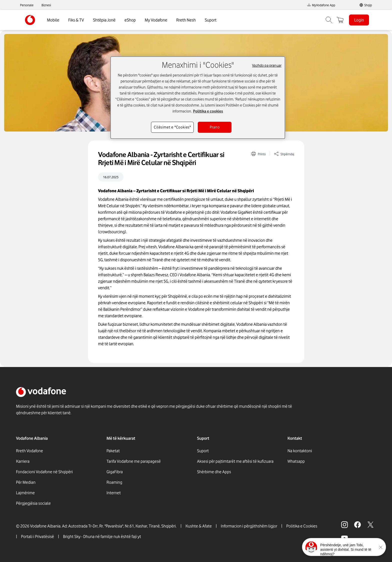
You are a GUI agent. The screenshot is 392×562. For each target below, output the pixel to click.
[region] (198, 98)
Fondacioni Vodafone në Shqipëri (44, 472)
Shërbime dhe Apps (214, 472)
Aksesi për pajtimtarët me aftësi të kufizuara (235, 461)
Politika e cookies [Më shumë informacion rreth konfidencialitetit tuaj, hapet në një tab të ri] (208, 111)
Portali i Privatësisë (37, 536)
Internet (114, 493)
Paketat (113, 451)
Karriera (23, 461)
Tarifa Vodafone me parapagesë (134, 461)
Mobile (53, 20)
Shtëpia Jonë (104, 20)
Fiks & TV (76, 20)
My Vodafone (156, 20)
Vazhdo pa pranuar (267, 65)
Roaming (114, 482)
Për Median (26, 482)
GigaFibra (115, 472)
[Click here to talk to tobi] (311, 547)
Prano (215, 127)
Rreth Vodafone (29, 451)
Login (359, 20)
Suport (211, 20)
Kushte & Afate (199, 526)
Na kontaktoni (300, 451)
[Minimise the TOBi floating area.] (381, 547)
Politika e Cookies (302, 526)
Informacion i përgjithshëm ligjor (249, 526)
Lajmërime (25, 493)
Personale (27, 5)
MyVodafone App (321, 5)
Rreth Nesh (186, 20)
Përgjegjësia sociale (33, 503)
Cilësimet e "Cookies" (172, 127)
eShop (130, 20)
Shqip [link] (368, 5)
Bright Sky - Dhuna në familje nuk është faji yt (102, 536)
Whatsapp (296, 461)
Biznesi (46, 5)
